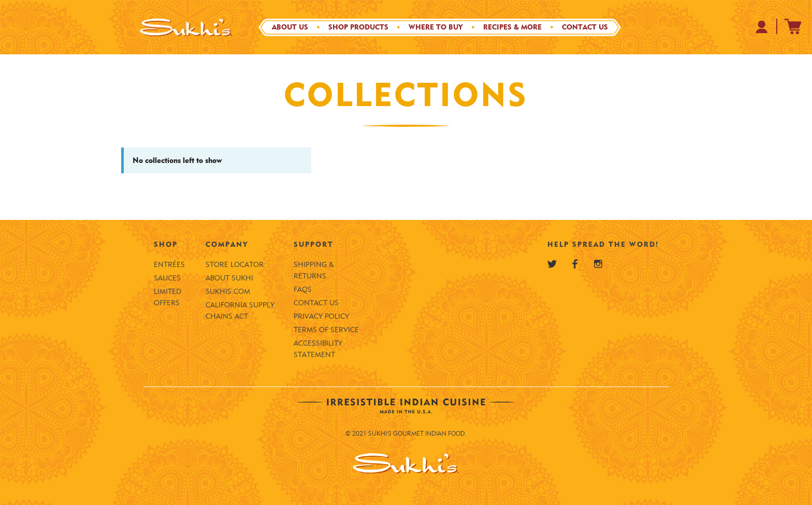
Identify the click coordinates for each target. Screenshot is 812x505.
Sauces (167, 278)
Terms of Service (326, 330)
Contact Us (585, 27)
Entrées (169, 265)
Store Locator (235, 265)
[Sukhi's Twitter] (552, 264)
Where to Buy (436, 27)
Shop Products (358, 27)
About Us (290, 27)
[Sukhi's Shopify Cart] (793, 26)
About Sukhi (229, 278)
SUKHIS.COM (228, 292)
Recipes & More (512, 27)
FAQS (303, 289)
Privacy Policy (321, 316)
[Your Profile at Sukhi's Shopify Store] (762, 27)
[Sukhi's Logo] (186, 27)
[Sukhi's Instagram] (598, 264)
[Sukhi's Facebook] (575, 264)
